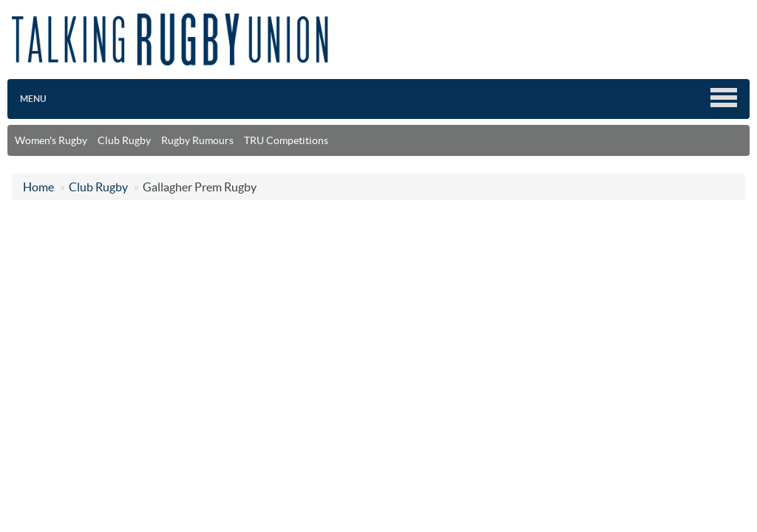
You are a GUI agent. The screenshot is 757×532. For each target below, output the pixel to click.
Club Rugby (124, 140)
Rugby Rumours (197, 140)
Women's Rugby (51, 140)
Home (38, 187)
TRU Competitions (286, 140)
